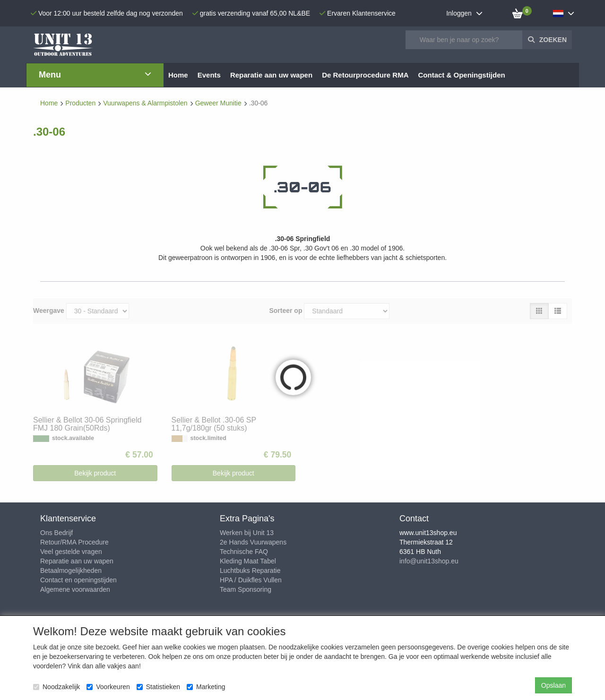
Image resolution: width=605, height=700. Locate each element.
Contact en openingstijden (78, 580)
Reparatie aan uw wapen (77, 561)
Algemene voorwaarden (75, 589)
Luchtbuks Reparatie (250, 570)
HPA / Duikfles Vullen (251, 580)
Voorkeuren (108, 687)
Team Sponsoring (246, 589)
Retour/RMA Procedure (74, 542)
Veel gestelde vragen (71, 552)
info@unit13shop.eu (429, 561)
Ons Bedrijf (56, 533)
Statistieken (158, 687)
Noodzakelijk (56, 687)
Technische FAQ (244, 552)
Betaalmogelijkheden (71, 570)
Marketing (206, 687)
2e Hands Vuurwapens (253, 542)
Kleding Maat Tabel (248, 561)
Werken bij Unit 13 (247, 533)
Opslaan (553, 685)
